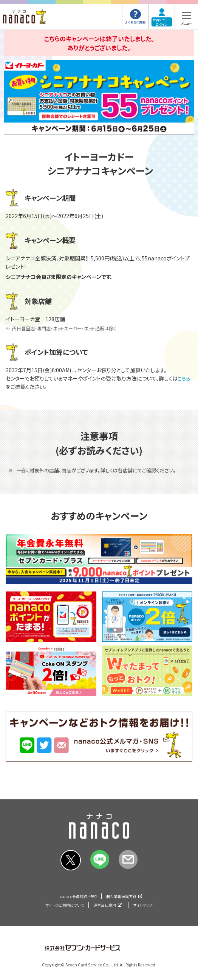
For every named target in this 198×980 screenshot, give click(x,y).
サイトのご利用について (65, 905)
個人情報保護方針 (121, 896)
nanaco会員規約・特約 (78, 896)
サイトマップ (143, 905)
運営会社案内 (105, 905)
